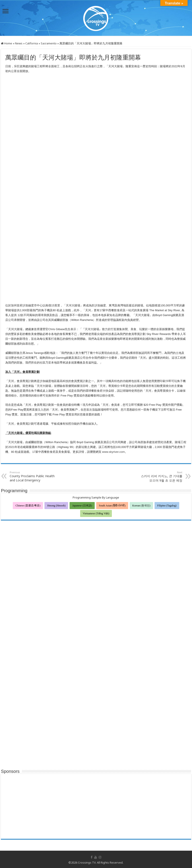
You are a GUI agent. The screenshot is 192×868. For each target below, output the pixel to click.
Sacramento (49, 43)
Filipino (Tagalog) (167, 506)
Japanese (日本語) (82, 506)
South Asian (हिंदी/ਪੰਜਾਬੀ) (112, 506)
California (32, 43)
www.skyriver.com (114, 452)
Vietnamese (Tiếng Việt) (96, 513)
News (19, 43)
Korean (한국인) (141, 506)
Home (6, 43)
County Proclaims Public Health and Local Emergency (32, 476)
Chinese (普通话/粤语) (28, 506)
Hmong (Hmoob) (56, 506)
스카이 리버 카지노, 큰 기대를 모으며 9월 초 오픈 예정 (160, 477)
